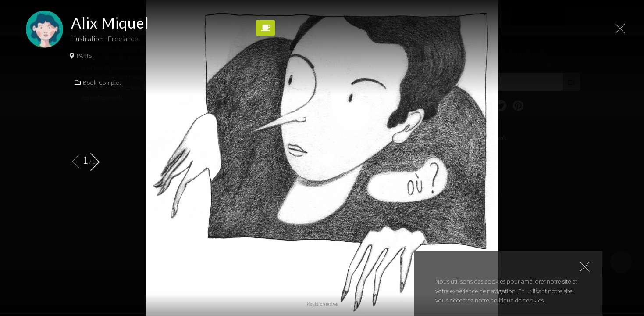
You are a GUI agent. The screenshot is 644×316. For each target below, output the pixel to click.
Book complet (98, 83)
